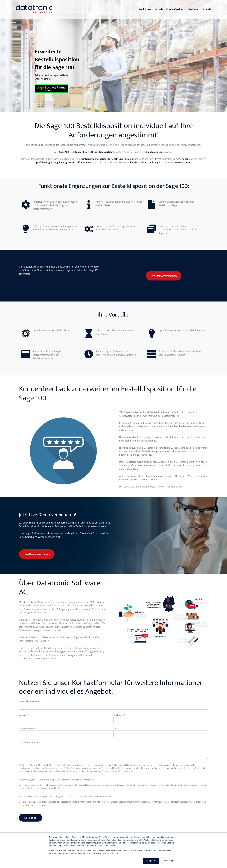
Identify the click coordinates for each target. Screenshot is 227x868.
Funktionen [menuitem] (145, 9)
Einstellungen (169, 861)
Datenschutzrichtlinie (106, 846)
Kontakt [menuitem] (207, 9)
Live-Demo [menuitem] (194, 9)
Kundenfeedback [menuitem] (176, 9)
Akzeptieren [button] (151, 861)
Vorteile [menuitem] (159, 9)
